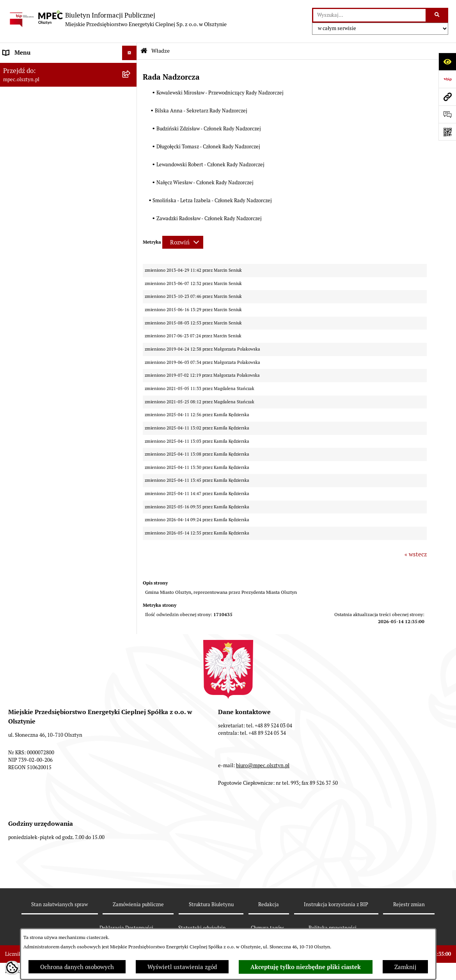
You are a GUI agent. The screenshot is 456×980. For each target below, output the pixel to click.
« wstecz (416, 554)
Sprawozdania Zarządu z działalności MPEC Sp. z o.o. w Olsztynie (61, 308)
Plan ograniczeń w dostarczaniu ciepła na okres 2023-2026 (58, 285)
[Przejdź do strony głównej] (117, 20)
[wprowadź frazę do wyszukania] (369, 15)
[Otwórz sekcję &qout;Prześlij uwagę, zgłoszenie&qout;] (447, 114)
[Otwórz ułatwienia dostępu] (447, 61)
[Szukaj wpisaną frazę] (437, 15)
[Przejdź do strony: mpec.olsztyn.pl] (447, 97)
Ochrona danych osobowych (77, 967)
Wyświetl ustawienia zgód (182, 967)
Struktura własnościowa (35, 82)
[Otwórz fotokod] (447, 132)
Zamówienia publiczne (138, 904)
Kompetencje (20, 97)
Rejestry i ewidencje (30, 386)
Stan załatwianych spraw (59, 904)
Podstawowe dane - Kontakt (40, 126)
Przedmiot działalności (34, 111)
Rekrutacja (18, 155)
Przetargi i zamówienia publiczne (48, 170)
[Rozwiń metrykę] (183, 242)
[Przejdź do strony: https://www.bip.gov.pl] (447, 79)
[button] (131, 170)
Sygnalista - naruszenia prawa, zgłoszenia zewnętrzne (59, 405)
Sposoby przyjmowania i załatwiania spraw (60, 140)
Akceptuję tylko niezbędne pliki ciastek (306, 967)
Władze (13, 67)
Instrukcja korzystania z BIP (40, 266)
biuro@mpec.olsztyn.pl (263, 765)
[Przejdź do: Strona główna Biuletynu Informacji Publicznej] (144, 51)
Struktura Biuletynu (211, 904)
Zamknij (405, 967)
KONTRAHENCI (24, 372)
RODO (12, 357)
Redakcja (269, 904)
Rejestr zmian (409, 904)
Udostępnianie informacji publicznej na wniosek (55, 338)
